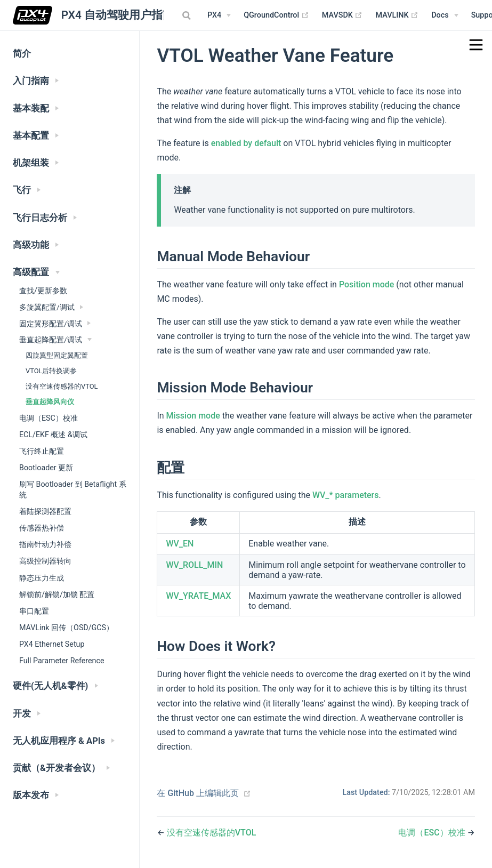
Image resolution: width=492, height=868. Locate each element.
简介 (22, 54)
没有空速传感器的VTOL (62, 386)
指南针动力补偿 (45, 544)
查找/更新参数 (43, 291)
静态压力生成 (42, 578)
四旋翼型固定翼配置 (57, 355)
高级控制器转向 (45, 561)
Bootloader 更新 (46, 468)
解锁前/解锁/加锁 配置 (57, 594)
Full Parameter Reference (62, 661)
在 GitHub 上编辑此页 (198, 793)
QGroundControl (276, 15)
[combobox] (188, 15)
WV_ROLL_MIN (194, 565)
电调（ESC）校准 (49, 418)
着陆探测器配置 (45, 511)
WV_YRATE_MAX (198, 596)
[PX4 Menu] (219, 15)
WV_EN (180, 544)
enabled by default (246, 143)
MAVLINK (397, 15)
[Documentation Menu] (445, 15)
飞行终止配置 (42, 451)
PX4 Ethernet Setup (52, 644)
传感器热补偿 (42, 528)
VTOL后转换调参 (51, 371)
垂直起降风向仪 (50, 402)
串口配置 (34, 611)
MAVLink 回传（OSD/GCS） (66, 628)
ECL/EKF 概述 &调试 (53, 435)
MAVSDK (342, 15)
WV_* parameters (346, 495)
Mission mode (193, 416)
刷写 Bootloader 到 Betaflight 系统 (73, 489)
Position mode (366, 284)
